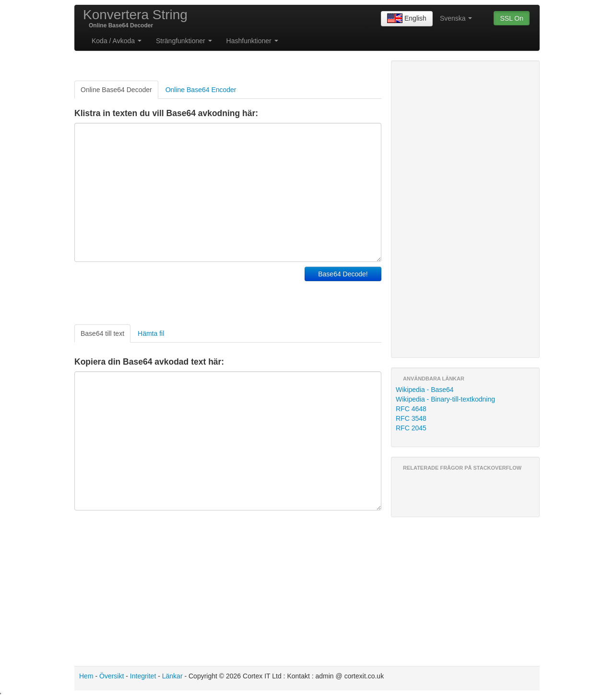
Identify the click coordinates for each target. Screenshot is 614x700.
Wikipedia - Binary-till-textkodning (445, 399)
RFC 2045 (411, 428)
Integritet (143, 676)
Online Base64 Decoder (116, 90)
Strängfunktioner (184, 41)
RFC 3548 (411, 418)
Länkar (172, 676)
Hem (86, 676)
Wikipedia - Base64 (425, 390)
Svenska (456, 18)
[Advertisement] (187, 291)
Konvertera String (135, 15)
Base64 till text (102, 333)
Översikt (112, 676)
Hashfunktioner (252, 41)
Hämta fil (151, 333)
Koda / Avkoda (117, 41)
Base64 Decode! (343, 274)
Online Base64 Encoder (201, 90)
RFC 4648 (411, 409)
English (407, 19)
